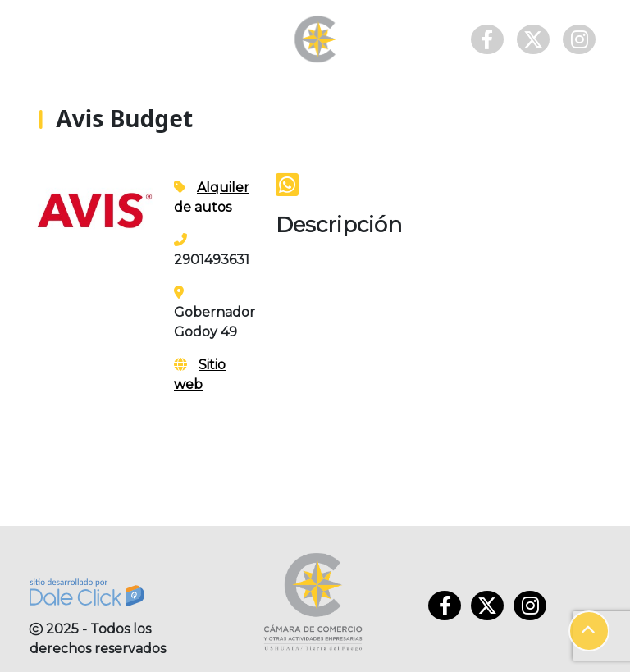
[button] (589, 631)
